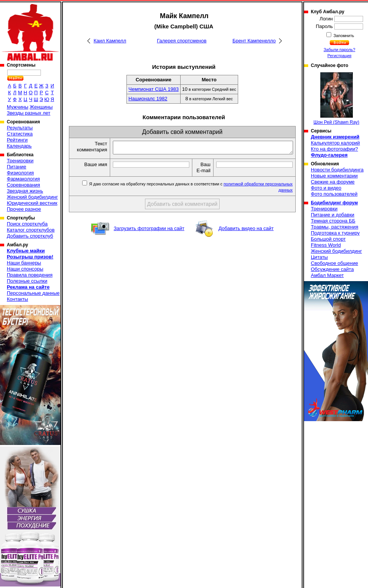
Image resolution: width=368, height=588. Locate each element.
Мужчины (18, 107)
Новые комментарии (334, 176)
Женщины (41, 107)
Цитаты (319, 257)
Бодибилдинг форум (334, 203)
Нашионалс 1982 (148, 99)
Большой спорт (328, 239)
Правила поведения (30, 275)
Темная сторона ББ (333, 221)
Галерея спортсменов (182, 41)
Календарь (19, 146)
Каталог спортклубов (31, 230)
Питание (16, 167)
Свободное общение (334, 263)
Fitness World (326, 245)
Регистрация (339, 56)
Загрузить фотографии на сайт (149, 237)
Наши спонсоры (25, 269)
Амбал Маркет (327, 275)
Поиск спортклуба (27, 224)
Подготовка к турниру (335, 233)
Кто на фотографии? (334, 149)
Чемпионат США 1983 (154, 89)
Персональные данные (33, 293)
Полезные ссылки (27, 281)
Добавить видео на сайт (246, 237)
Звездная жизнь (25, 191)
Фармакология (23, 179)
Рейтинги (17, 140)
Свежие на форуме (333, 182)
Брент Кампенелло (254, 41)
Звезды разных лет (29, 113)
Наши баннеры (24, 263)
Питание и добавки (333, 215)
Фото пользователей (334, 194)
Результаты (20, 128)
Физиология (20, 173)
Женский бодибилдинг (32, 197)
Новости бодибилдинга (337, 170)
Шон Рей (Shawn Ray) (336, 99)
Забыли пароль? (340, 50)
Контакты (17, 299)
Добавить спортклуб (30, 236)
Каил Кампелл (110, 41)
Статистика (20, 134)
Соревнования (23, 185)
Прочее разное (24, 209)
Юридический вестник (32, 203)
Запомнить (343, 36)
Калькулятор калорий (335, 143)
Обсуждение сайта (332, 269)
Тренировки (20, 161)
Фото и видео (326, 188)
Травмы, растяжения (334, 227)
